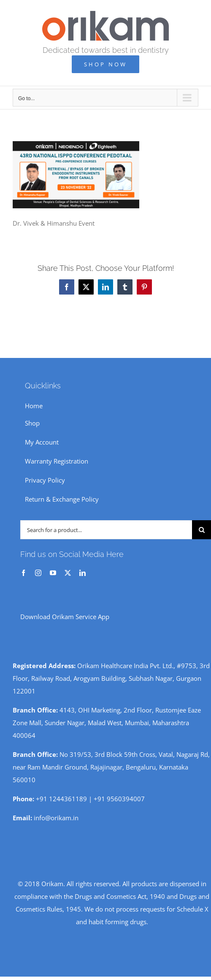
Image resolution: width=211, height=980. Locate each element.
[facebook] (23, 573)
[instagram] (38, 573)
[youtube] (53, 573)
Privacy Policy (45, 480)
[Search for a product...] (106, 530)
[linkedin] (83, 573)
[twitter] (68, 573)
